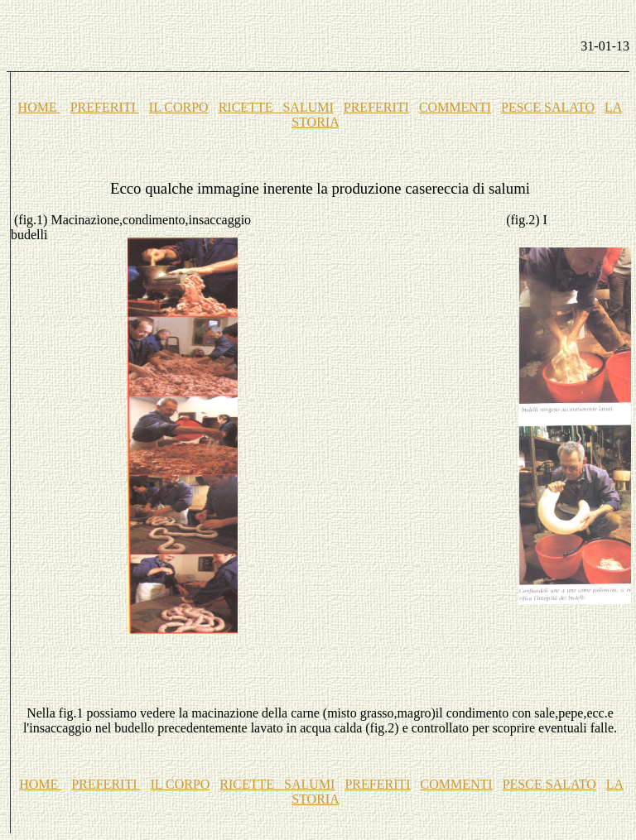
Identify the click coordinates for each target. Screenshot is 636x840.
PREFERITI (105, 107)
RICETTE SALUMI (276, 107)
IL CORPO (179, 107)
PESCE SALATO (548, 107)
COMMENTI (455, 107)
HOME (39, 107)
